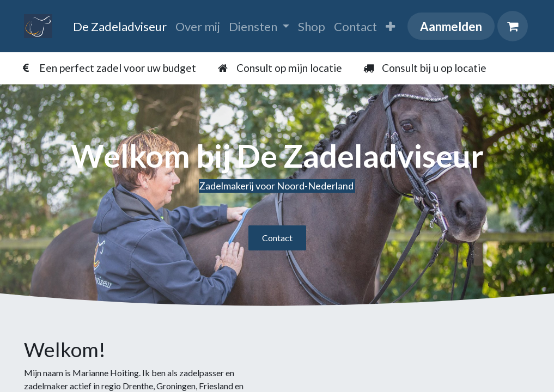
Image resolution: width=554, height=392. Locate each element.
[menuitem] (120, 26)
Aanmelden (451, 26)
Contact (277, 238)
